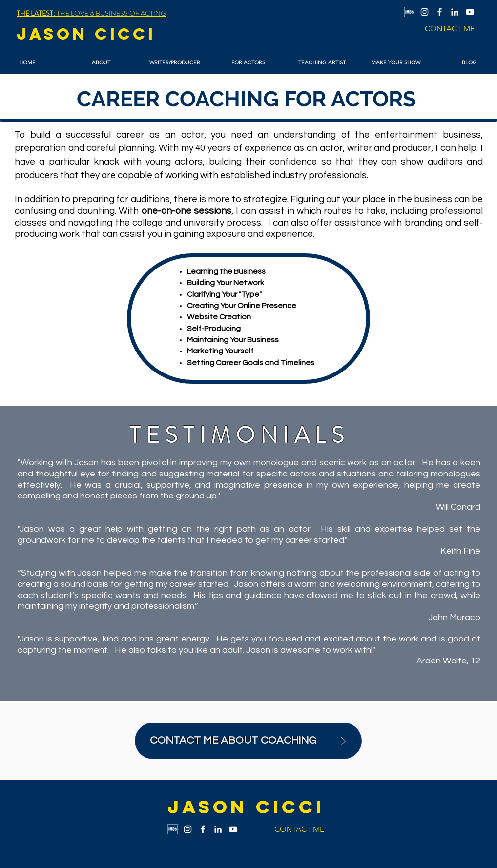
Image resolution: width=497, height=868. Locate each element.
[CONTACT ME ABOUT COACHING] (248, 741)
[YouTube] (470, 12)
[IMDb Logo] (409, 12)
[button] (101, 63)
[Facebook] (440, 12)
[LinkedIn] (455, 12)
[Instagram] (425, 12)
